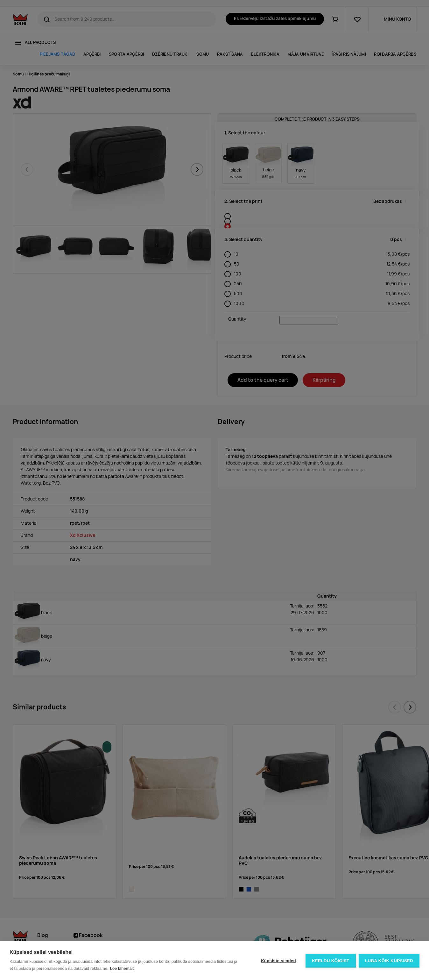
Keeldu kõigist (331, 961)
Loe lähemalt (122, 968)
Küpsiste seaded (278, 961)
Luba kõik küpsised (389, 961)
